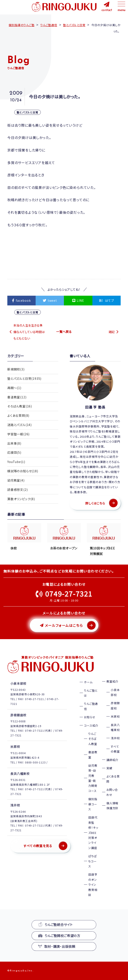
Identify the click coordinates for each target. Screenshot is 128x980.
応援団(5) (14, 453)
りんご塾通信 (91, 706)
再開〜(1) (14, 388)
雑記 (112, 332)
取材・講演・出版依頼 (57, 946)
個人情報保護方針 (112, 806)
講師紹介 (112, 760)
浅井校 (115, 738)
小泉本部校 (115, 692)
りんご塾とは (91, 693)
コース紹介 (91, 725)
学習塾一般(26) (18, 434)
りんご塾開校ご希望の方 (59, 936)
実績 (109, 768)
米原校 (115, 716)
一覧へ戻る (64, 332)
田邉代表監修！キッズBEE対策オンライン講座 (93, 832)
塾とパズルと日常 (28, 112)
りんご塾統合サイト (55, 925)
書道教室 (93, 755)
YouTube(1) (16, 462)
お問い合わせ (112, 792)
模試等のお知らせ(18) (23, 471)
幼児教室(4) (16, 481)
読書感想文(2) (17, 490)
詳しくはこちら (95, 503)
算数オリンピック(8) (21, 499)
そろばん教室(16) (20, 406)
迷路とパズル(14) (20, 425)
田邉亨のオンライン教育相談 (93, 885)
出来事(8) (14, 444)
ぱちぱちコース (92, 861)
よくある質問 (113, 779)
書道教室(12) (17, 397)
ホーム (88, 682)
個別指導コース (93, 804)
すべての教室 (115, 749)
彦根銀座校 (115, 705)
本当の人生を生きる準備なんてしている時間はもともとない (29, 332)
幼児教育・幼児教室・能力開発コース (93, 778)
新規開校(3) (16, 369)
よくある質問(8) (18, 416)
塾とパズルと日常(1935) (24, 378)
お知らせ (90, 717)
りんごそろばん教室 (93, 739)
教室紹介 (112, 681)
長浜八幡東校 (115, 727)
